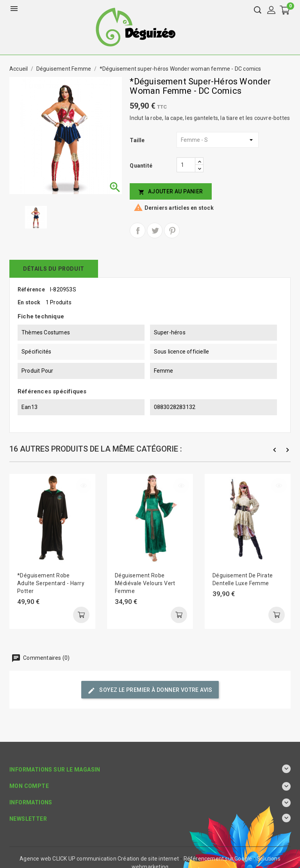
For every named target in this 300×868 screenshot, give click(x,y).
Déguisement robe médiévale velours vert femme (145, 583)
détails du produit (54, 269)
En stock (29, 302)
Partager (137, 230)
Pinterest (172, 230)
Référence (31, 289)
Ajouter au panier (171, 192)
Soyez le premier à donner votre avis (150, 691)
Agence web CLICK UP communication (68, 859)
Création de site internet (148, 859)
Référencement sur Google (218, 859)
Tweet (155, 230)
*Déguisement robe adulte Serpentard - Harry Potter (51, 583)
